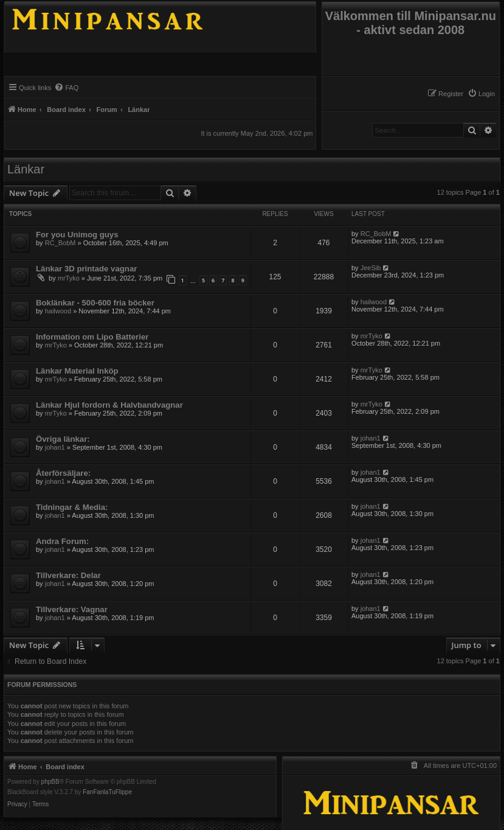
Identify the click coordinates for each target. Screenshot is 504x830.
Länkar (26, 169)
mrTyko (69, 278)
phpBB (50, 782)
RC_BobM (60, 243)
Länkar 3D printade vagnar (86, 269)
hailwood (58, 311)
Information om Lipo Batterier (92, 337)
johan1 (55, 447)
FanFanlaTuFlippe (107, 792)
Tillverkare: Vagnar (72, 609)
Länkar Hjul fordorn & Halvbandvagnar (109, 405)
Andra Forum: (62, 541)
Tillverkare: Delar (68, 575)
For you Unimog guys (77, 235)
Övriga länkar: (63, 439)
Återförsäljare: (63, 473)
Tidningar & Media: (72, 507)
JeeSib (371, 268)
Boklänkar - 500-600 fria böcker (95, 303)
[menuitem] (481, 94)
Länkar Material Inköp (77, 371)
